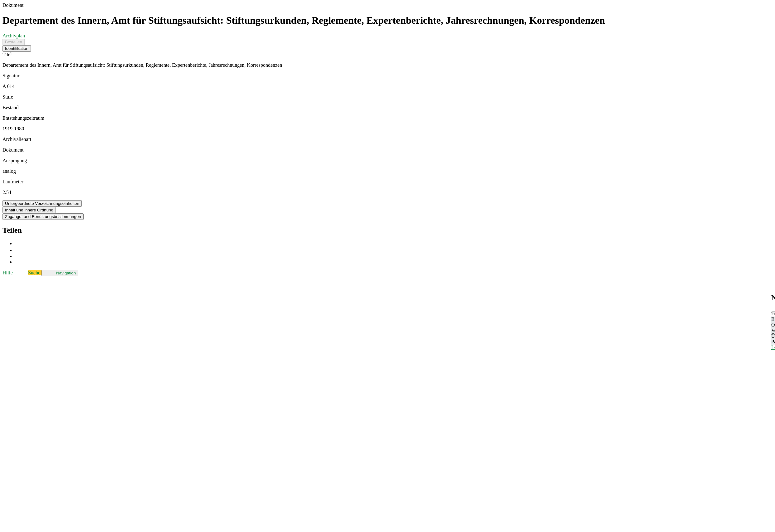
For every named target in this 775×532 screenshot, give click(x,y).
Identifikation (17, 48)
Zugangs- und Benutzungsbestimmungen (43, 217)
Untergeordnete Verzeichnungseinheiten (42, 203)
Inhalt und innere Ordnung (29, 210)
